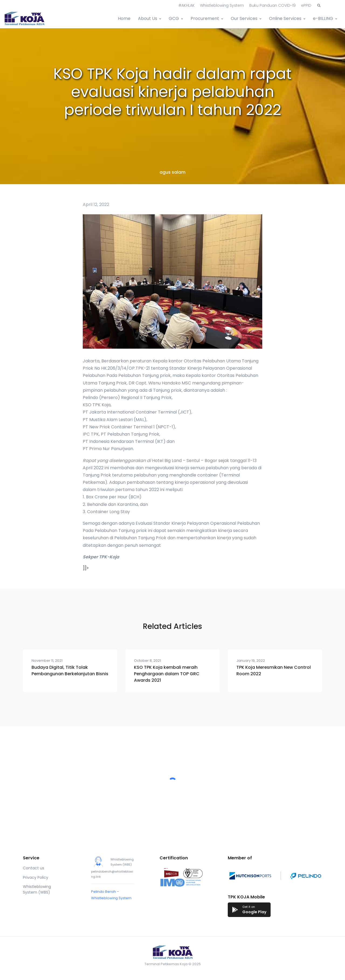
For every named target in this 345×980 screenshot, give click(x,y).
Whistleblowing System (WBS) (37, 889)
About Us (148, 18)
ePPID (306, 5)
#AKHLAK (187, 5)
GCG (174, 18)
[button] (319, 6)
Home (124, 18)
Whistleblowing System (222, 5)
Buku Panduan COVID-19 (272, 5)
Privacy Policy (36, 877)
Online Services (285, 18)
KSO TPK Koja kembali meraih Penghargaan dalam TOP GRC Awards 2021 (167, 674)
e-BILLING (323, 18)
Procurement (205, 18)
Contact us (34, 868)
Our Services (244, 18)
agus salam (172, 172)
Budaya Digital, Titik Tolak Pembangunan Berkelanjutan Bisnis (70, 671)
